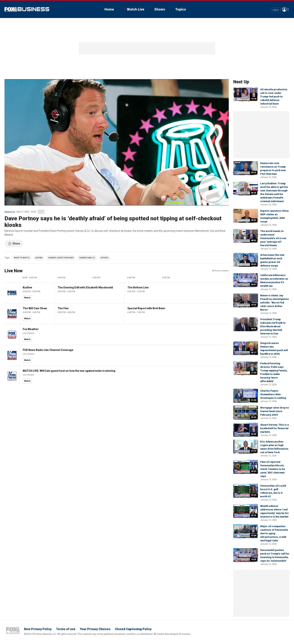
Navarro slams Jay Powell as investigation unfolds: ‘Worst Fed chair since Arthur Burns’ (274, 303)
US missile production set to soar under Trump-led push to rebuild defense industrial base (274, 97)
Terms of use (66, 629)
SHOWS (39, 258)
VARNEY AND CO (87, 258)
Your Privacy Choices (95, 629)
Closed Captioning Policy (133, 629)
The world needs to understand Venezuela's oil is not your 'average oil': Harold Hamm (273, 238)
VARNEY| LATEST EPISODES (61, 258)
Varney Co (10, 212)
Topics (180, 9)
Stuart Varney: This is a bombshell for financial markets (274, 428)
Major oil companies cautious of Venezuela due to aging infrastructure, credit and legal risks (274, 533)
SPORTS (104, 258)
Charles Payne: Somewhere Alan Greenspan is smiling (273, 394)
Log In (276, 10)
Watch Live (136, 9)
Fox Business (27, 9)
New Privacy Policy (38, 629)
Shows (160, 9)
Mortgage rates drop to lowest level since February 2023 (275, 411)
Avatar (284, 9)
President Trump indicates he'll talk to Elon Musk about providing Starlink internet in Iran (273, 326)
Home (109, 9)
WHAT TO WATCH (22, 258)
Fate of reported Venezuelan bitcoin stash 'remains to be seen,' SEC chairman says (273, 469)
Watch (27, 298)
